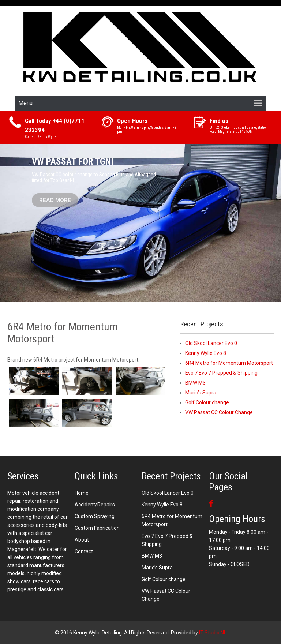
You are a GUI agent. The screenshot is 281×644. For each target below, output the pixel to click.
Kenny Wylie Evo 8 (206, 353)
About (82, 540)
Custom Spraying (95, 516)
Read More (55, 200)
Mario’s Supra (201, 393)
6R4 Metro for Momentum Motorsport (229, 363)
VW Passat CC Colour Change (219, 412)
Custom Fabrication (97, 528)
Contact (84, 551)
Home (82, 493)
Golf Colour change (207, 402)
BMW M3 (195, 383)
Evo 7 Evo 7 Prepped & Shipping (221, 373)
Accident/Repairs (95, 505)
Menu (25, 103)
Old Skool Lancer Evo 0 (211, 343)
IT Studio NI (212, 633)
